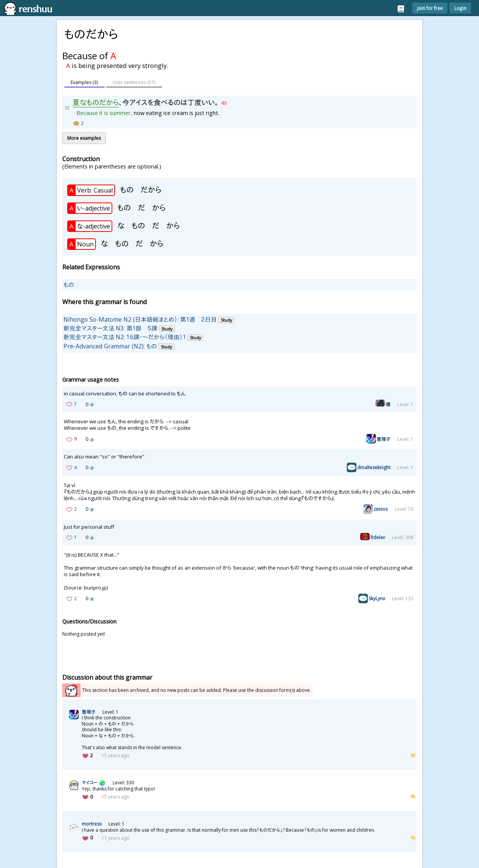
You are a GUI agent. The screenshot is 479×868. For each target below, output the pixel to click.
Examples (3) (85, 82)
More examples (84, 138)
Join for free (430, 8)
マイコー (90, 783)
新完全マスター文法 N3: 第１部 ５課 (110, 328)
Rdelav (378, 537)
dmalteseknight (374, 467)
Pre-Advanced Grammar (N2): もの (110, 346)
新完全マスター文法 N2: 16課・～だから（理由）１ (125, 337)
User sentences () (136, 82)
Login (460, 8)
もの (69, 284)
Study (226, 320)
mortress (92, 824)
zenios (381, 509)
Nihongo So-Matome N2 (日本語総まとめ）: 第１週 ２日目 (140, 319)
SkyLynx (377, 598)
